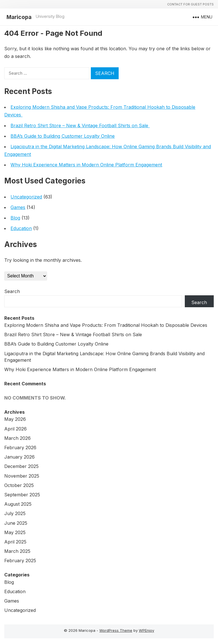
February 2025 (20, 561)
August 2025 (18, 504)
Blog (15, 218)
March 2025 (17, 551)
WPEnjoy (146, 630)
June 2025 (16, 523)
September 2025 (22, 495)
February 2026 (20, 448)
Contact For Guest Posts (190, 4)
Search (12, 291)
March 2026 (17, 438)
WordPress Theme (116, 630)
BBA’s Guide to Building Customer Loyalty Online (63, 136)
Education (21, 228)
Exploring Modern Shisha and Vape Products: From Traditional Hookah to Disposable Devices (106, 325)
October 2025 (19, 485)
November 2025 (22, 476)
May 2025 (15, 532)
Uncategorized (26, 197)
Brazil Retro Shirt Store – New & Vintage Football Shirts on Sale (80, 126)
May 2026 (15, 419)
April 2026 (15, 429)
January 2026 (19, 457)
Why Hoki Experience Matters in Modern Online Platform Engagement (86, 165)
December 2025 (21, 466)
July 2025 (15, 513)
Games (18, 207)
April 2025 (15, 542)
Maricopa (19, 17)
